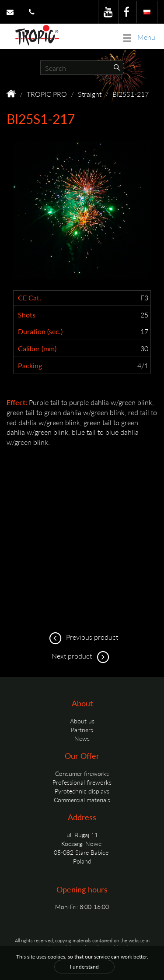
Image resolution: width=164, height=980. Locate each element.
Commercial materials (82, 800)
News (82, 738)
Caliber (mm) (37, 349)
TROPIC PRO (47, 94)
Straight (90, 94)
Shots (27, 315)
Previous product (82, 637)
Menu (139, 37)
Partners (82, 730)
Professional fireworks (82, 782)
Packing (30, 366)
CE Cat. (30, 298)
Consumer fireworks (82, 773)
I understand (84, 967)
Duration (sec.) (40, 331)
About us (82, 721)
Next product (82, 656)
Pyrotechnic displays (82, 791)
